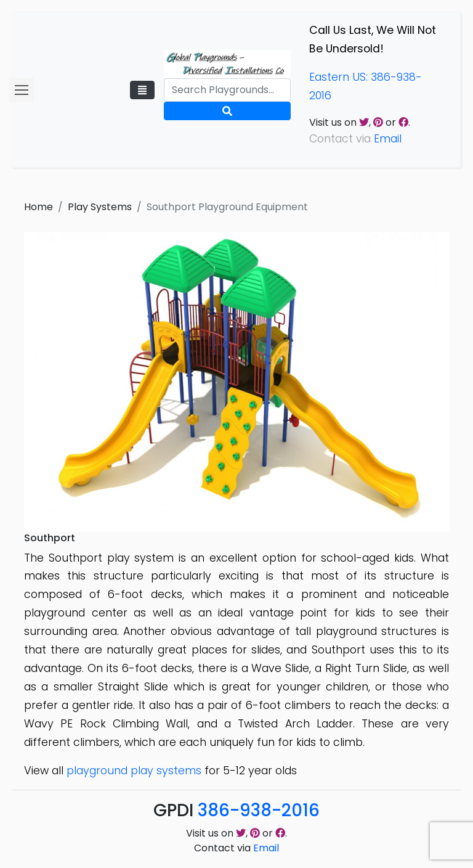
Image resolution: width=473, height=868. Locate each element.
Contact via (236, 848)
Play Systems (100, 207)
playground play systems (134, 771)
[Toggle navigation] (142, 90)
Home (38, 207)
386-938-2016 (259, 810)
